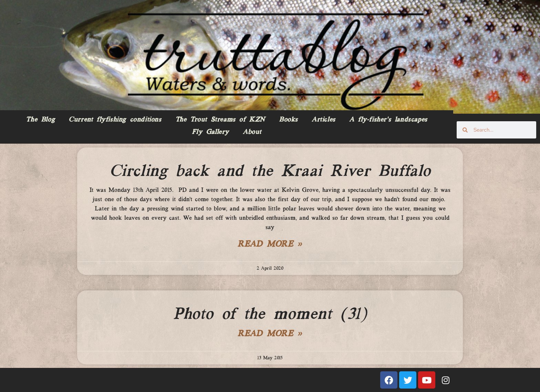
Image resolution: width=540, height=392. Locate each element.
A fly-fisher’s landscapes (388, 120)
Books (288, 120)
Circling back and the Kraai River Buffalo (270, 172)
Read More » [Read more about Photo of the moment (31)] (270, 334)
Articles (324, 120)
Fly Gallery (210, 132)
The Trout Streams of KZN (220, 120)
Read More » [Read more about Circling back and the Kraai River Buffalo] (270, 245)
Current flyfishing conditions (115, 120)
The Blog (40, 120)
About (252, 132)
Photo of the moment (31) (270, 314)
